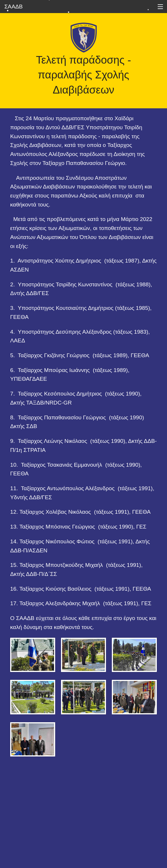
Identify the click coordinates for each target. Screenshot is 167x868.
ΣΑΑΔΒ (14, 7)
